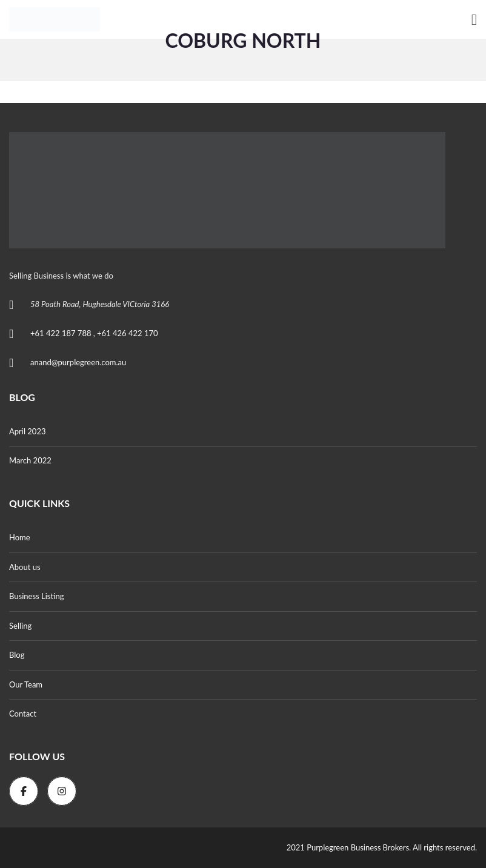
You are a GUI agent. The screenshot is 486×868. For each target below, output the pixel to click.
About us (25, 567)
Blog (17, 655)
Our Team (26, 684)
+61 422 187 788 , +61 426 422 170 (94, 333)
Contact (23, 714)
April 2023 (27, 431)
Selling (20, 626)
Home (20, 537)
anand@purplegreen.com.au (78, 362)
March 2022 (30, 460)
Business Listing (36, 596)
